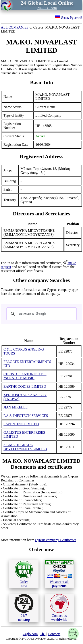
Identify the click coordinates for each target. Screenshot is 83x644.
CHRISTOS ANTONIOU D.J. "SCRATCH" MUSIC (25, 376)
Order (24, 574)
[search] (41, 314)
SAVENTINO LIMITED (21, 424)
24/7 (24, 608)
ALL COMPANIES (15, 27)
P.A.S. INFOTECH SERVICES (26, 416)
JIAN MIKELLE (16, 407)
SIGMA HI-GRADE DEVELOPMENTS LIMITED (25, 447)
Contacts (54, 634)
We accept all (59, 574)
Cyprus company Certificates (56, 540)
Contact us (59, 608)
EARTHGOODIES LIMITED (25, 386)
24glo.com (30, 634)
